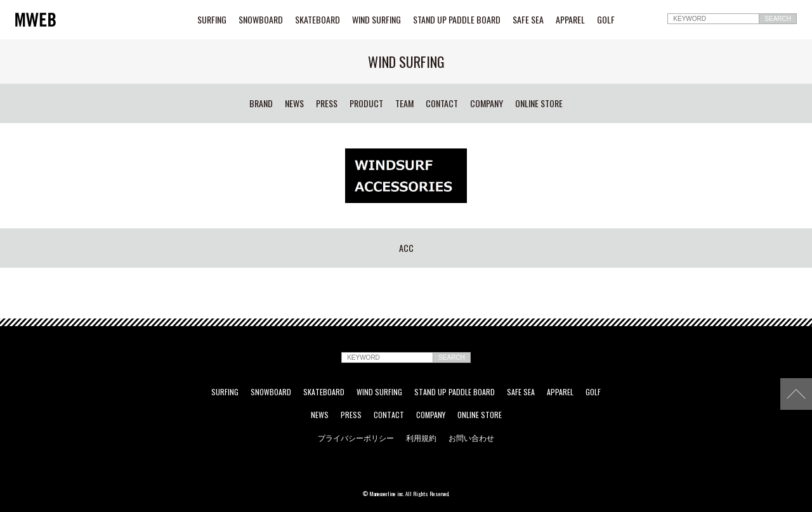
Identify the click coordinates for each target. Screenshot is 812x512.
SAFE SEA (528, 20)
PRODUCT (366, 103)
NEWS (294, 103)
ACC (406, 248)
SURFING (212, 20)
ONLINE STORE (539, 103)
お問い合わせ (471, 438)
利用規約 (421, 438)
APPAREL (570, 20)
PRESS (327, 103)
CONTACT (442, 103)
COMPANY (487, 103)
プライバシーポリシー (356, 438)
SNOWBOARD (261, 20)
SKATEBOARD (318, 20)
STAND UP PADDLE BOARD (457, 20)
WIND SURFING (377, 20)
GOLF (606, 20)
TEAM (404, 103)
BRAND (261, 103)
